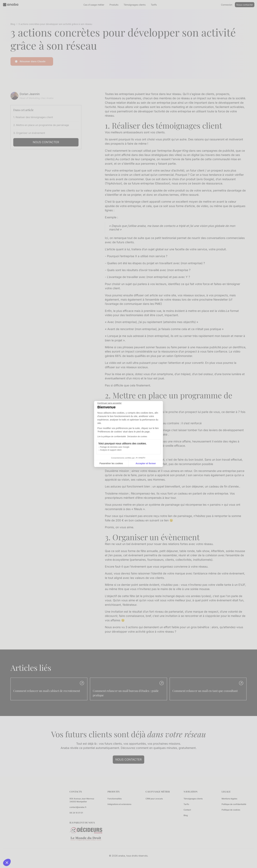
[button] (7, 862)
